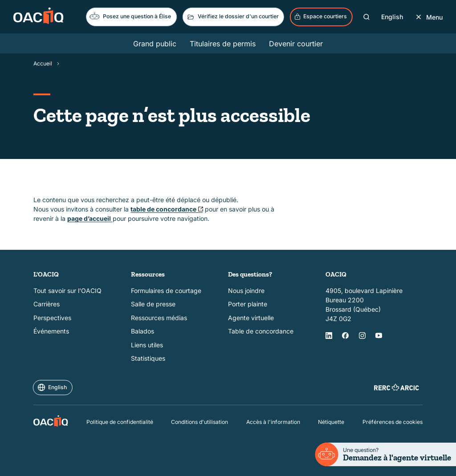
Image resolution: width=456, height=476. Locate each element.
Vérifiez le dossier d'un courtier (232, 17)
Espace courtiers (321, 16)
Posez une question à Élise (130, 16)
